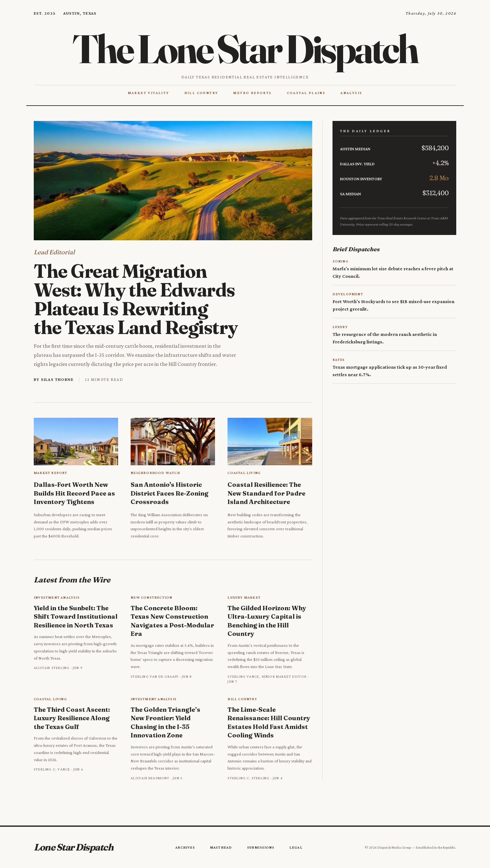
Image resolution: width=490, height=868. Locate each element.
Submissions (261, 847)
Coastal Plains (306, 93)
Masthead (221, 847)
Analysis (351, 93)
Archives (185, 847)
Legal (296, 847)
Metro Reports (252, 93)
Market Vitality (149, 93)
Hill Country (201, 93)
